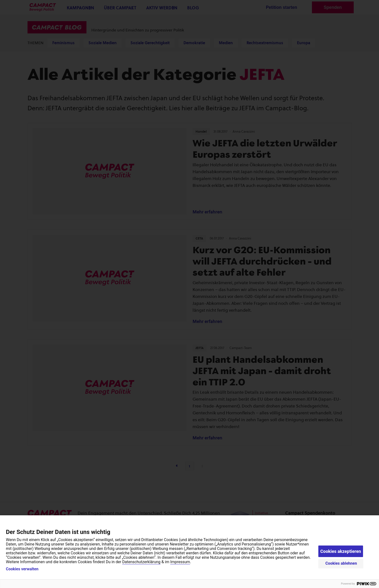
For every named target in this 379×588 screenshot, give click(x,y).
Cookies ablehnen (341, 563)
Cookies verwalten (22, 569)
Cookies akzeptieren (341, 551)
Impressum (180, 562)
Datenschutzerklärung (141, 562)
